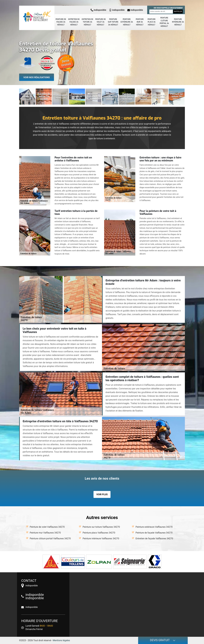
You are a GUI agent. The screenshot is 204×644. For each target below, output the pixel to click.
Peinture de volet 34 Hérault (100, 22)
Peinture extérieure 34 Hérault (127, 22)
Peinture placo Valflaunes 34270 (99, 533)
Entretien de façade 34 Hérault (74, 22)
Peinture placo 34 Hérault (152, 22)
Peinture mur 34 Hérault (140, 22)
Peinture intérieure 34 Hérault (178, 22)
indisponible (98, 10)
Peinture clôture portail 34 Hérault (164, 22)
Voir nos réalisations (37, 77)
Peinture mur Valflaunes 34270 (45, 533)
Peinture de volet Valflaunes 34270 (47, 527)
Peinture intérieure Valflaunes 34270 (101, 539)
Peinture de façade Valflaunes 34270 (154, 533)
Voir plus (102, 494)
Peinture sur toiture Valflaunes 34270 (101, 527)
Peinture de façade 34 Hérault (61, 22)
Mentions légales (61, 640)
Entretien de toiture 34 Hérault (87, 22)
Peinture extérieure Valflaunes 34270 (154, 527)
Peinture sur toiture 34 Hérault (113, 22)
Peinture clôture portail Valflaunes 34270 (50, 539)
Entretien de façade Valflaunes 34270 (154, 539)
